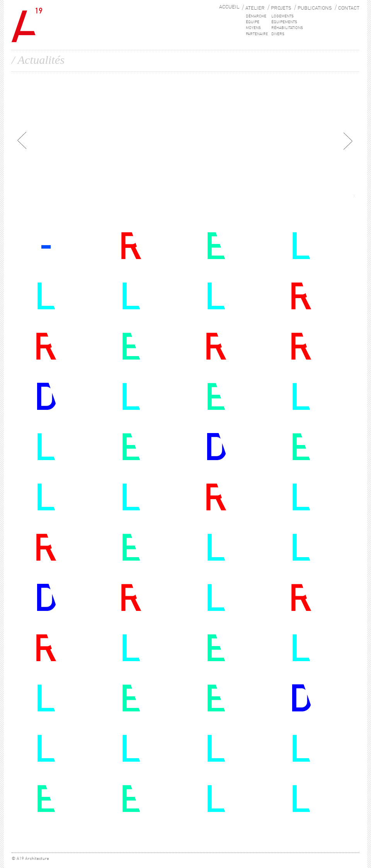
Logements (283, 16)
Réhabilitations (287, 28)
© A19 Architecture (30, 859)
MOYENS (253, 28)
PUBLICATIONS (315, 8)
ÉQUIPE (253, 22)
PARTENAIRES (258, 34)
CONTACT (349, 8)
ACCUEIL (229, 7)
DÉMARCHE (256, 16)
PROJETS (281, 8)
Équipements (284, 22)
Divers (278, 34)
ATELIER (255, 8)
